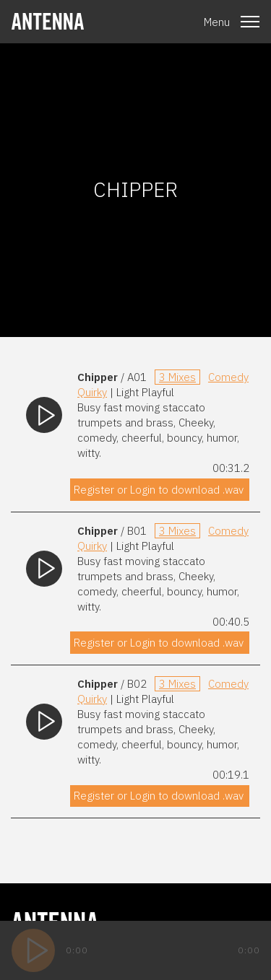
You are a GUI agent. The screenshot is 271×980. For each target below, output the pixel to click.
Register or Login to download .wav (159, 490)
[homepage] (48, 21)
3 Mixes (177, 377)
